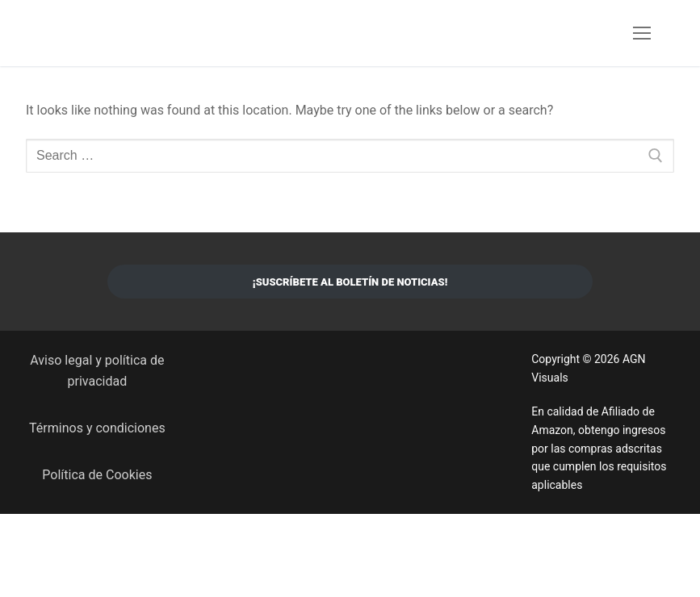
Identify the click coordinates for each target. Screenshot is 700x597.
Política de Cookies (97, 475)
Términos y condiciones (97, 428)
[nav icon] (642, 33)
